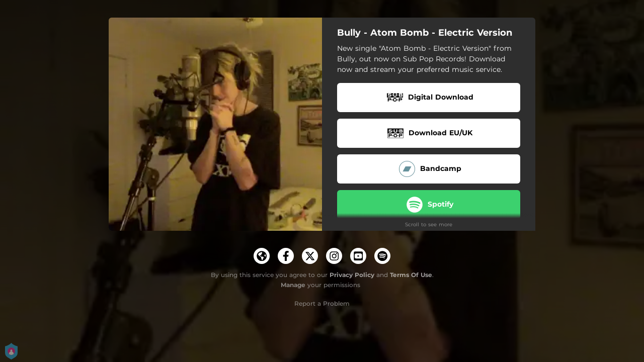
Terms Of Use (411, 275)
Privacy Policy (352, 275)
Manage (293, 285)
